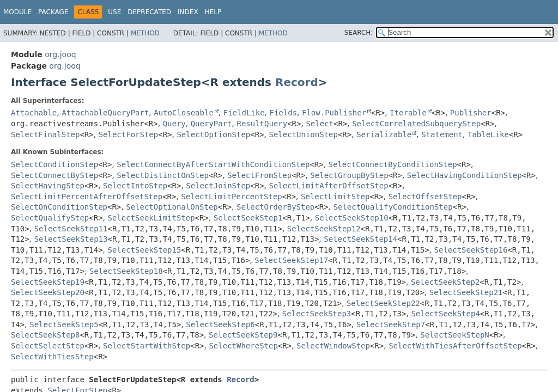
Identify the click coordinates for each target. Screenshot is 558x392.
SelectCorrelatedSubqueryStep (416, 124)
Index (188, 12)
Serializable (384, 134)
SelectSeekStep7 (391, 324)
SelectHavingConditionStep (465, 175)
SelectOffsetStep (425, 197)
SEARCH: (359, 33)
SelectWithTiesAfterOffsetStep (455, 346)
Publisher (471, 113)
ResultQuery (262, 124)
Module (17, 12)
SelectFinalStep (45, 134)
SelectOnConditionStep (59, 207)
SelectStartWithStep (147, 346)
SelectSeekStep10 (352, 218)
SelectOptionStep (213, 134)
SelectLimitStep (335, 197)
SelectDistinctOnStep (163, 175)
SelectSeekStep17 (291, 260)
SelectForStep (129, 134)
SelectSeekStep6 (220, 324)
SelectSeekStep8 (45, 335)
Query (174, 124)
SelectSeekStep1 (248, 218)
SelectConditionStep (54, 164)
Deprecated (149, 12)
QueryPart (211, 124)
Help (213, 12)
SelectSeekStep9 (243, 335)
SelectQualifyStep (50, 218)
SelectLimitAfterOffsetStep (329, 186)
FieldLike (244, 113)
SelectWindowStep (333, 346)
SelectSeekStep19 (48, 282)
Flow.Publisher (334, 113)
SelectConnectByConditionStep (393, 164)
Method (145, 33)
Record (297, 82)
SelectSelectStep (48, 346)
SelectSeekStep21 (466, 292)
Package (53, 12)
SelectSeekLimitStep (151, 218)
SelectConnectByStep (54, 175)
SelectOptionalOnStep (172, 207)
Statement (442, 134)
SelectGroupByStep (349, 175)
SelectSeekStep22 (383, 303)
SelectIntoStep (135, 186)
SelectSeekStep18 (126, 271)
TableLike (488, 134)
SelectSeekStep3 (317, 314)
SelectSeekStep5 (64, 324)
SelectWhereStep (243, 346)
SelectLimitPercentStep (231, 197)
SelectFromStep (259, 175)
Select (320, 124)
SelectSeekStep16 (471, 250)
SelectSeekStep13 (71, 239)
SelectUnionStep (303, 134)
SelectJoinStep (218, 186)
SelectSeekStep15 (145, 250)
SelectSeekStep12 (324, 229)
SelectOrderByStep (275, 207)
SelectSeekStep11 (71, 229)
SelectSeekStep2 (445, 282)
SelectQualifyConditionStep (393, 207)
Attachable (34, 113)
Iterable (408, 113)
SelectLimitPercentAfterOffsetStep (87, 197)
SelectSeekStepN (454, 335)
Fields (284, 113)
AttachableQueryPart (105, 113)
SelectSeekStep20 (48, 292)
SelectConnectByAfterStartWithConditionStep (213, 164)
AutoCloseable (184, 113)
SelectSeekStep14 (360, 239)
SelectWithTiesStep (52, 357)
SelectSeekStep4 (445, 314)
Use (114, 12)
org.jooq (60, 54)
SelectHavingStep (48, 186)
